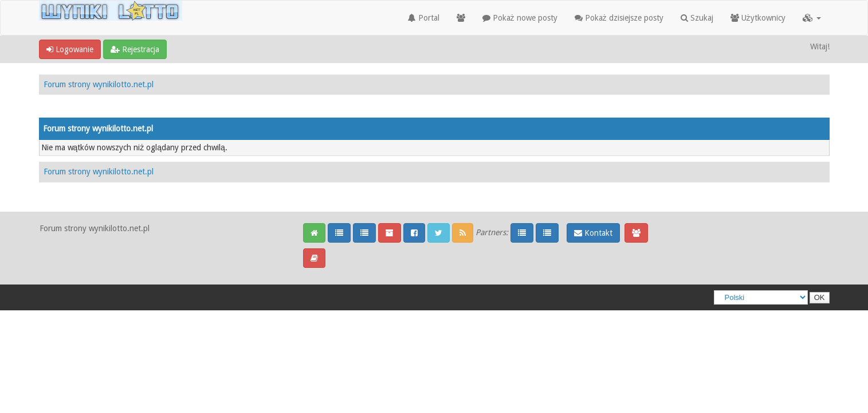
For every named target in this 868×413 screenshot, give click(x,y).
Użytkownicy (758, 18)
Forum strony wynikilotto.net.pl (99, 84)
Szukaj (697, 18)
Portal (424, 18)
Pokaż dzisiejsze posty (619, 18)
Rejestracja (135, 49)
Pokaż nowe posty (520, 18)
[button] (812, 18)
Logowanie (70, 49)
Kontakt (593, 233)
